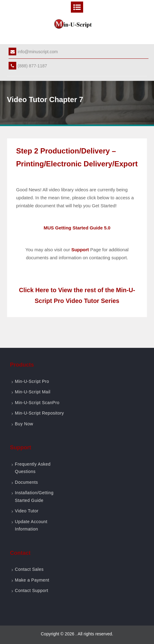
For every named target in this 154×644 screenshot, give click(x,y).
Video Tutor (27, 511)
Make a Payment (32, 580)
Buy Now (24, 424)
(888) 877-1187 (28, 66)
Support (80, 250)
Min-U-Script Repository (40, 413)
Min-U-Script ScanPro (37, 403)
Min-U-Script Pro (32, 381)
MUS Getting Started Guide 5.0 (77, 228)
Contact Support (32, 590)
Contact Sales (29, 569)
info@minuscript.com (33, 52)
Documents (27, 482)
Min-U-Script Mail (33, 392)
